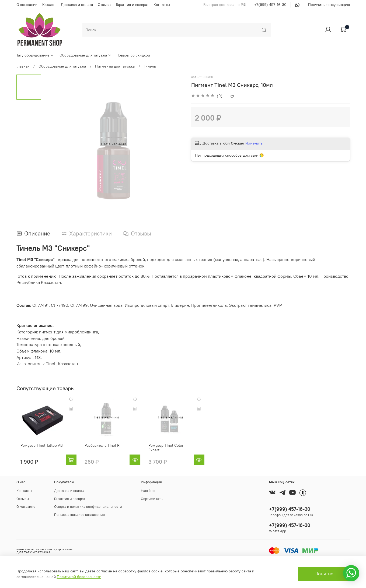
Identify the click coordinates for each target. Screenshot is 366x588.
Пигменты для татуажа (115, 66)
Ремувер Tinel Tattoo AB (38, 449)
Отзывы (104, 5)
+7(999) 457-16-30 (270, 5)
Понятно (324, 574)
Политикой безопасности (79, 577)
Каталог (49, 5)
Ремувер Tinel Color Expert (177, 449)
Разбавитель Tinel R (102, 449)
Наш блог (148, 490)
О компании (27, 5)
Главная (23, 66)
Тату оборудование (35, 55)
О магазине (26, 506)
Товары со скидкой (134, 55)
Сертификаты (152, 498)
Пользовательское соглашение (79, 514)
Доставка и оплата (77, 5)
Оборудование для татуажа (86, 55)
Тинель (150, 66)
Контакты (162, 5)
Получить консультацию (329, 5)
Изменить (254, 143)
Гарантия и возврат (132, 5)
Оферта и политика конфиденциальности (88, 506)
